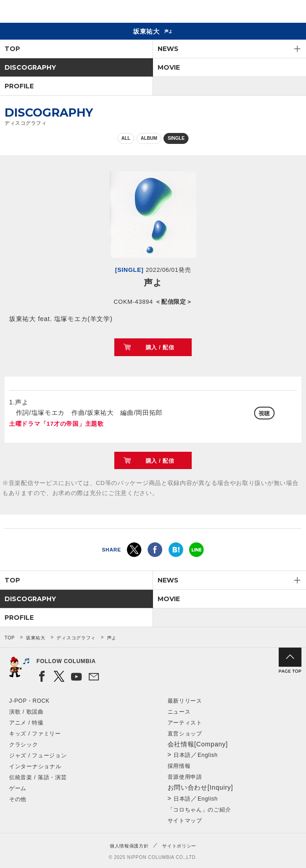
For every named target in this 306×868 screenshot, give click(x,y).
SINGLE (176, 138)
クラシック (24, 745)
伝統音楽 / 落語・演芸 (38, 777)
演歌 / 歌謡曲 (26, 712)
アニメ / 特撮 (26, 723)
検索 (268, 13)
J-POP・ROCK (29, 701)
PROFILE (19, 86)
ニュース (179, 712)
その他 (18, 799)
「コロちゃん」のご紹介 (199, 810)
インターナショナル (35, 766)
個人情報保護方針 (129, 846)
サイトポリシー (179, 846)
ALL (126, 138)
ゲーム (18, 788)
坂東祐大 (36, 638)
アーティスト (185, 723)
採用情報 (179, 766)
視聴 (264, 414)
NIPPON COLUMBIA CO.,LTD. (50, 12)
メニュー (291, 13)
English (208, 755)
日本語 (182, 755)
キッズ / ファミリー (35, 734)
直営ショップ (185, 734)
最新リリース (185, 701)
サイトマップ (185, 821)
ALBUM (149, 138)
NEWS (168, 49)
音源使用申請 (185, 777)
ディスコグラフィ (76, 638)
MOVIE (169, 67)
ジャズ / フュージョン (38, 756)
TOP (12, 49)
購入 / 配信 (160, 347)
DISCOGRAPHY (30, 67)
